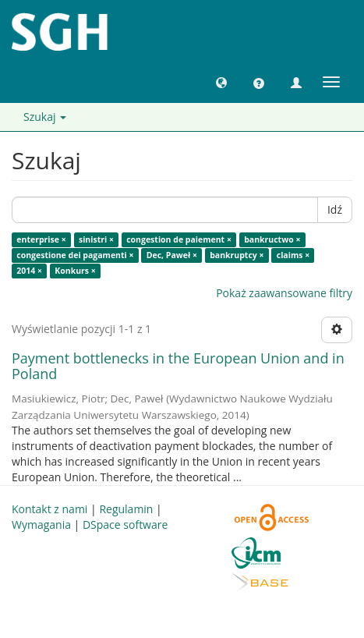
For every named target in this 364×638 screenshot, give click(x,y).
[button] (221, 82)
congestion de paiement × (179, 239)
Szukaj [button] (45, 117)
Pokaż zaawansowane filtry (284, 293)
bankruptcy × (237, 255)
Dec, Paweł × (172, 255)
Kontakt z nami (49, 509)
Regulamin (126, 509)
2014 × (29, 271)
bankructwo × (272, 239)
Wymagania (41, 525)
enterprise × (41, 239)
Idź (335, 209)
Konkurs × (75, 271)
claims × (293, 255)
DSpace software (125, 525)
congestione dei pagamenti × (75, 255)
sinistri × (96, 239)
